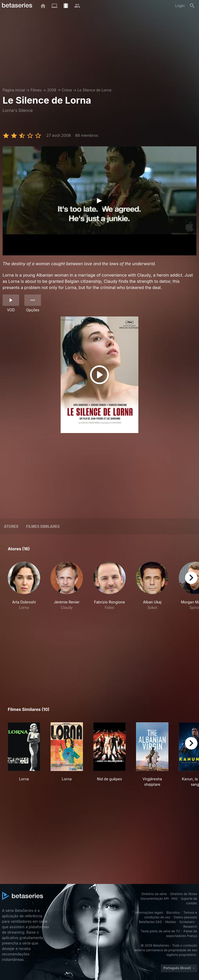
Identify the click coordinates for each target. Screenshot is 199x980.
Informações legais (149, 913)
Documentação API (155, 899)
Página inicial (14, 90)
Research (190, 927)
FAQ (174, 899)
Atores (11, 526)
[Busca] (192, 6)
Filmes (36, 90)
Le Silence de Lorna (94, 90)
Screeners (187, 922)
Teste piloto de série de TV (160, 931)
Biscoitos (173, 913)
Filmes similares (43, 526)
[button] (24, 586)
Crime (67, 90)
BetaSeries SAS (150, 922)
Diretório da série (154, 894)
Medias (171, 922)
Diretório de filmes (184, 894)
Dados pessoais (186, 917)
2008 (52, 90)
